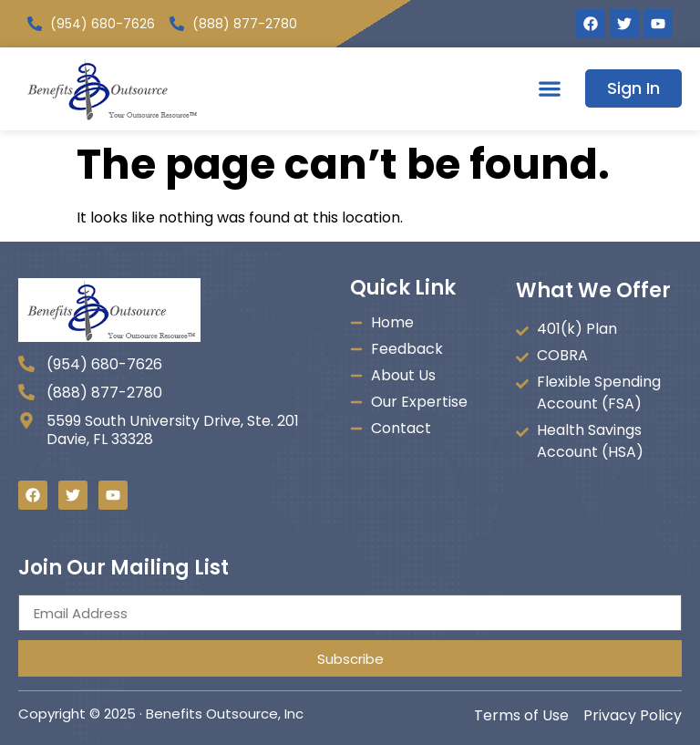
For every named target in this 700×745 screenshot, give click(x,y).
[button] (549, 89)
